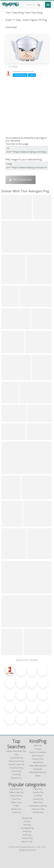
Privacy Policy (38, 759)
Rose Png (16, 799)
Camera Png (38, 792)
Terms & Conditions (38, 752)
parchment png (16, 768)
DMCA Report (38, 756)
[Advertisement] (27, 107)
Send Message (20, 75)
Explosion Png (38, 809)
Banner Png (27, 842)
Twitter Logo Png (16, 792)
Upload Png (38, 762)
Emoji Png (27, 831)
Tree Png (38, 796)
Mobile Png (16, 809)
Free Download (21, 180)
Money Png (27, 818)
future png (16, 771)
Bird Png (27, 825)
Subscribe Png (16, 789)
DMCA (32, 75)
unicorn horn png (16, 761)
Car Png (27, 821)
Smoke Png (38, 799)
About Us (38, 745)
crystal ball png (16, 758)
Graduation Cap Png (38, 806)
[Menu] (48, 5)
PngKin (16, 806)
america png (16, 778)
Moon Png (38, 802)
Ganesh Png (27, 838)
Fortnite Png (38, 812)
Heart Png (16, 812)
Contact (38, 749)
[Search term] (34, 5)
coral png (16, 774)
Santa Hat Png (16, 796)
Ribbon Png (16, 802)
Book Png (27, 835)
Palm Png (38, 789)
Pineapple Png (27, 828)
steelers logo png (16, 764)
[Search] (39, 5)
